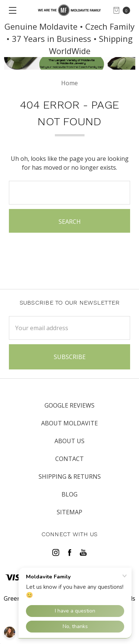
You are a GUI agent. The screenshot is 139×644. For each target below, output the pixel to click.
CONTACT (69, 459)
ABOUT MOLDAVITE (69, 423)
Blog (69, 494)
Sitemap (69, 512)
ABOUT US (69, 441)
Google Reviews (69, 405)
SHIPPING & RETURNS (70, 477)
